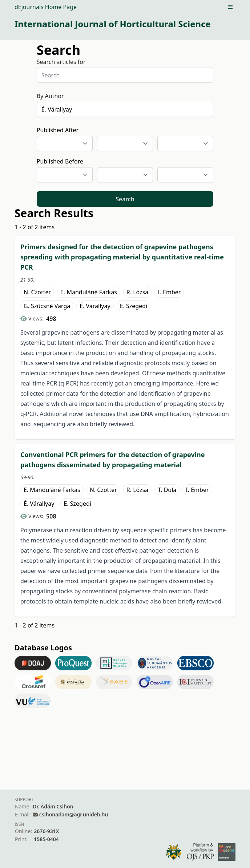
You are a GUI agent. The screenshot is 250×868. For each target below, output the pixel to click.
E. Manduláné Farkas (89, 292)
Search (125, 199)
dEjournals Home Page (46, 7)
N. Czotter (37, 292)
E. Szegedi (134, 306)
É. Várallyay (95, 306)
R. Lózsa (137, 292)
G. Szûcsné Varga (47, 306)
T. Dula (167, 490)
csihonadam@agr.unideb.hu (74, 814)
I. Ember (169, 292)
